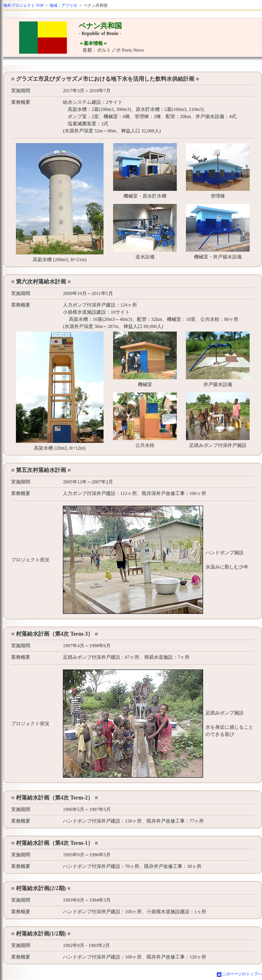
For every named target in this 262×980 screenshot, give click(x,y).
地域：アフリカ (63, 5)
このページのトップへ (242, 974)
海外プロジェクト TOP (23, 5)
